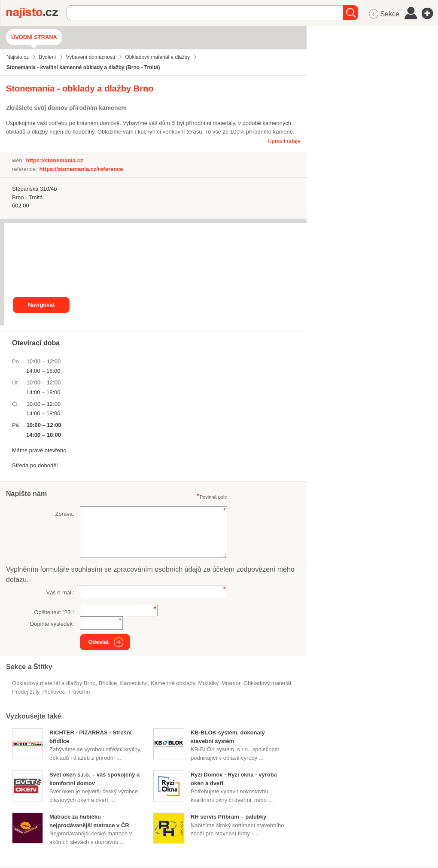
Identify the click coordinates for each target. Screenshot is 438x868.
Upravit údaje (284, 141)
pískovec (54, 692)
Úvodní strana (34, 37)
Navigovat (41, 305)
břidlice (108, 683)
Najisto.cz (36, 13)
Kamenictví (134, 683)
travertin (79, 692)
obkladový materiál (267, 683)
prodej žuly (26, 692)
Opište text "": (54, 612)
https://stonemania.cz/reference (81, 169)
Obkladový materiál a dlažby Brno (54, 683)
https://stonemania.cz (54, 160)
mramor (231, 683)
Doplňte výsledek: (52, 624)
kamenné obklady (173, 683)
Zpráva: (64, 514)
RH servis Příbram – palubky (228, 817)
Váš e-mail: (60, 592)
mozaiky (208, 683)
